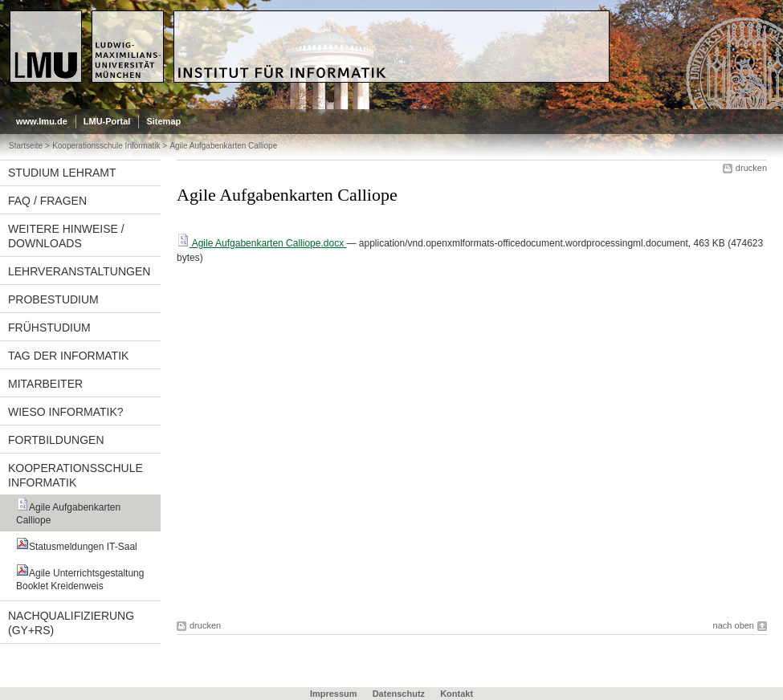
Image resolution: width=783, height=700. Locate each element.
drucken (751, 168)
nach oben (734, 625)
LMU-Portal (107, 121)
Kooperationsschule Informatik (106, 146)
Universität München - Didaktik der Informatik (302, 17)
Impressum (334, 694)
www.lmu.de (42, 121)
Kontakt (457, 694)
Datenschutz (399, 694)
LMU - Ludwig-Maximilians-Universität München (77, 24)
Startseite (26, 146)
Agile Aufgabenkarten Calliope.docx (261, 243)
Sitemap (163, 121)
